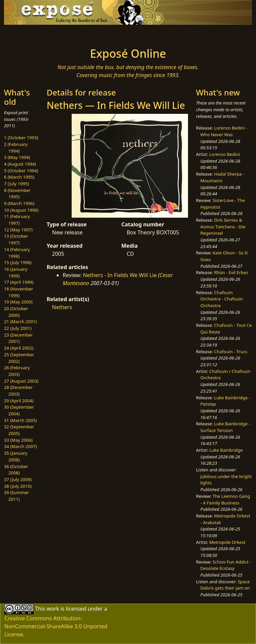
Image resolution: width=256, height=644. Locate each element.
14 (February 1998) (17, 253)
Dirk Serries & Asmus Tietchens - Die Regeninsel (223, 227)
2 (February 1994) (16, 148)
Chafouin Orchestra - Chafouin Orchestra (222, 299)
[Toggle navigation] (25, 34)
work (53, 609)
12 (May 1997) (18, 230)
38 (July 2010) (18, 486)
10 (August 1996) (21, 210)
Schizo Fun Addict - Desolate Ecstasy (226, 565)
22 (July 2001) (18, 328)
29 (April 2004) (19, 401)
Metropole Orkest (227, 542)
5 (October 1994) (21, 171)
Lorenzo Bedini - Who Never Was (224, 131)
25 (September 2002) (19, 358)
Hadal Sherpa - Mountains (222, 177)
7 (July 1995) (16, 184)
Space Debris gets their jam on (225, 585)
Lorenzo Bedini (225, 154)
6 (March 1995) (19, 177)
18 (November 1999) (18, 292)
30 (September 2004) (19, 410)
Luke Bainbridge (226, 450)
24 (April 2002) (19, 348)
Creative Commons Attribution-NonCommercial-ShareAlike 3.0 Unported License (56, 626)
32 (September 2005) (19, 430)
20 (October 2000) (16, 312)
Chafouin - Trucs (231, 352)
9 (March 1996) (19, 203)
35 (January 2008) (16, 456)
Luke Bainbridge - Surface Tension (225, 427)
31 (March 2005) (20, 420)
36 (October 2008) (16, 470)
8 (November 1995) (17, 194)
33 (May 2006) (18, 440)
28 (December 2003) (18, 391)
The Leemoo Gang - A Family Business (225, 499)
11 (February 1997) (17, 220)
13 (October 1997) (16, 239)
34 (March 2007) (20, 446)
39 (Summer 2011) (16, 496)
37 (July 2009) (18, 479)
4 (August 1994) (20, 164)
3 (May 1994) (17, 157)
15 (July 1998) (18, 262)
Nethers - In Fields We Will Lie (120, 275)
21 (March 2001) (20, 321)
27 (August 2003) (21, 381)
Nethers (62, 307)
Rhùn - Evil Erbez (231, 272)
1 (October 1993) (21, 138)
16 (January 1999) (16, 272)
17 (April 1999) (19, 282)
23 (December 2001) (18, 338)
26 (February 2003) (17, 371)
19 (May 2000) (18, 302)
